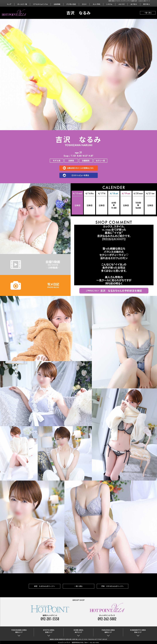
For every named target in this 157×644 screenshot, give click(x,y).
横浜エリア (19, 631)
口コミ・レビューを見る (80, 175)
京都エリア (49, 631)
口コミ (84, 4)
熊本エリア (138, 631)
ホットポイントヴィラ (64, 642)
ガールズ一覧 (22, 4)
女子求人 (134, 4)
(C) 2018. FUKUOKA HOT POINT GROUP (94, 639)
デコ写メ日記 (71, 4)
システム (109, 4)
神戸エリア (78, 631)
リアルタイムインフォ (40, 4)
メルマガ (122, 4)
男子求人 (147, 4)
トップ (9, 4)
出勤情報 (57, 4)
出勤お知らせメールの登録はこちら (80, 168)
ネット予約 (97, 4)
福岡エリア (108, 631)
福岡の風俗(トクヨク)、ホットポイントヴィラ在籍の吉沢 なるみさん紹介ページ (129, 1)
